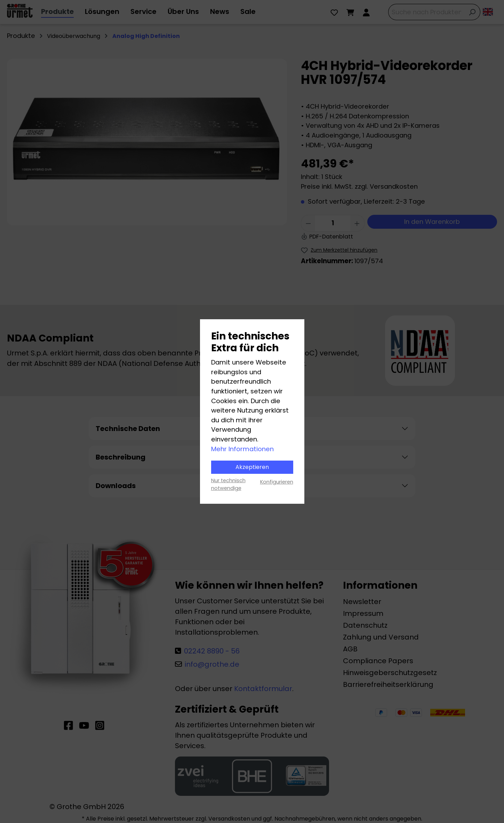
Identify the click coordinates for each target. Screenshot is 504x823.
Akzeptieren (252, 467)
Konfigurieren (277, 482)
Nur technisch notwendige (228, 484)
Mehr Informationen (242, 449)
